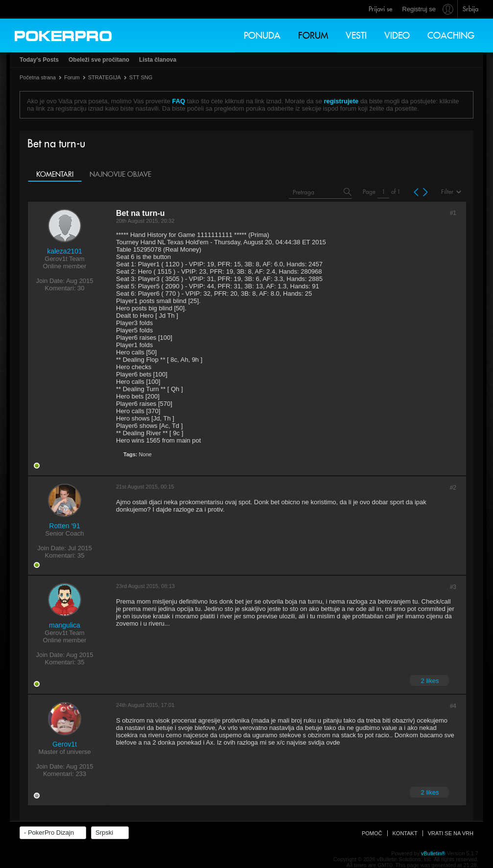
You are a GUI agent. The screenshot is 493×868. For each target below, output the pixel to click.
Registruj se (419, 9)
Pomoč (372, 833)
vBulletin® (433, 853)
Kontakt (405, 833)
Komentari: (60, 288)
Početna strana (38, 77)
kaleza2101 (65, 251)
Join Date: (50, 281)
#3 (453, 587)
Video (397, 35)
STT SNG (141, 77)
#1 (453, 213)
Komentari (55, 174)
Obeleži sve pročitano (99, 60)
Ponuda (262, 35)
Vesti (356, 35)
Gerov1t (65, 744)
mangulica (65, 625)
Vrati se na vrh (451, 833)
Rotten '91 (64, 526)
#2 (453, 488)
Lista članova (158, 60)
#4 (453, 706)
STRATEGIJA (105, 77)
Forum (313, 35)
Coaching (451, 35)
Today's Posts (39, 60)
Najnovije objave (120, 174)
